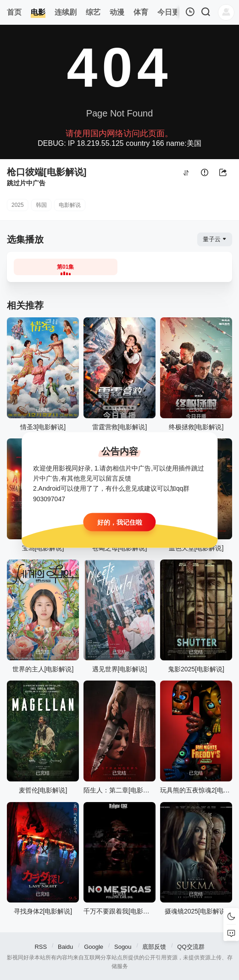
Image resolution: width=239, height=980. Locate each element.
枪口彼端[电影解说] (47, 172)
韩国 (41, 205)
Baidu (65, 947)
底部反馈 (154, 947)
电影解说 (70, 205)
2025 (18, 205)
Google (94, 947)
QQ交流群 (191, 947)
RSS (41, 947)
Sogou (123, 947)
